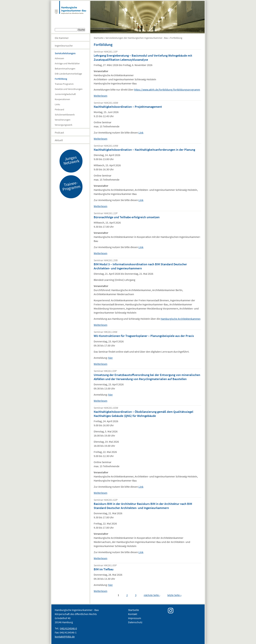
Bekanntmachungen (65, 69)
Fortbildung (61, 79)
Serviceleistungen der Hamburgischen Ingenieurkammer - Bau (137, 38)
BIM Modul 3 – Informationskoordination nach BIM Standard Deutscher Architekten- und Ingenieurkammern (140, 266)
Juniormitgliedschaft (65, 94)
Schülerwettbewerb (65, 115)
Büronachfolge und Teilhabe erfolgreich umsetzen (127, 217)
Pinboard (59, 109)
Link (141, 132)
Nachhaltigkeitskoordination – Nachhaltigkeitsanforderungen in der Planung (144, 150)
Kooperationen (62, 99)
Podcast (59, 132)
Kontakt (133, 614)
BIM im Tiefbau (104, 569)
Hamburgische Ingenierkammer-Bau (70, 11)
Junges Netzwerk (71, 160)
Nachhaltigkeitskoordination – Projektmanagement (128, 107)
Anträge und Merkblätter (67, 63)
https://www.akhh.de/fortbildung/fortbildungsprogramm (167, 90)
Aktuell (59, 140)
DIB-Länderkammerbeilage (68, 74)
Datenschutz (135, 622)
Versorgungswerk (64, 125)
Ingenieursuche (64, 46)
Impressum (135, 618)
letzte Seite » (174, 595)
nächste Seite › (152, 595)
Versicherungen (63, 120)
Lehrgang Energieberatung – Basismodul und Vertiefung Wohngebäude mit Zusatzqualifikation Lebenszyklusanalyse (143, 58)
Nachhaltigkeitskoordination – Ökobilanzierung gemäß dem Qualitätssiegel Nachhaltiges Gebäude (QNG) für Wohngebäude (143, 414)
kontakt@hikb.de (65, 636)
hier (110, 358)
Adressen (59, 58)
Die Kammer (62, 38)
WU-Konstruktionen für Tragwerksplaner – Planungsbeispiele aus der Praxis (144, 336)
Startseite (99, 38)
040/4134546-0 (68, 628)
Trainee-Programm (64, 84)
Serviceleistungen (65, 53)
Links (57, 104)
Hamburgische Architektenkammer (180, 319)
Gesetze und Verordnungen (69, 89)
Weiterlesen (101, 96)
